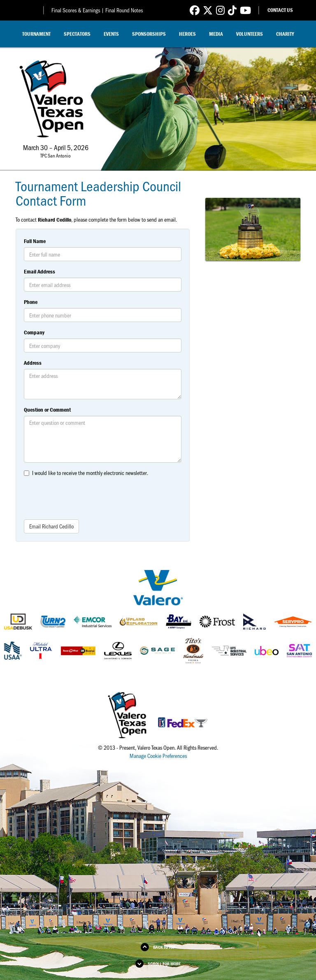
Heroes (187, 34)
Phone (31, 302)
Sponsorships (149, 34)
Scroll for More (164, 964)
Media (216, 34)
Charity (285, 34)
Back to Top (164, 947)
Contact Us (280, 10)
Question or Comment (47, 410)
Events (111, 34)
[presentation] (86, 497)
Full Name (35, 241)
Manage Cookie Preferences (158, 756)
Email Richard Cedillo (51, 526)
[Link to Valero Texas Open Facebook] (195, 10)
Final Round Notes (124, 10)
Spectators (77, 34)
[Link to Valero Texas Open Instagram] (220, 10)
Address (33, 363)
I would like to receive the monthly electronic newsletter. (90, 473)
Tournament (36, 34)
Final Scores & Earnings (76, 10)
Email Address (39, 271)
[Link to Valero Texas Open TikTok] (232, 10)
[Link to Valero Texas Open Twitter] (208, 10)
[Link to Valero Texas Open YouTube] (245, 10)
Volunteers (250, 34)
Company (34, 332)
